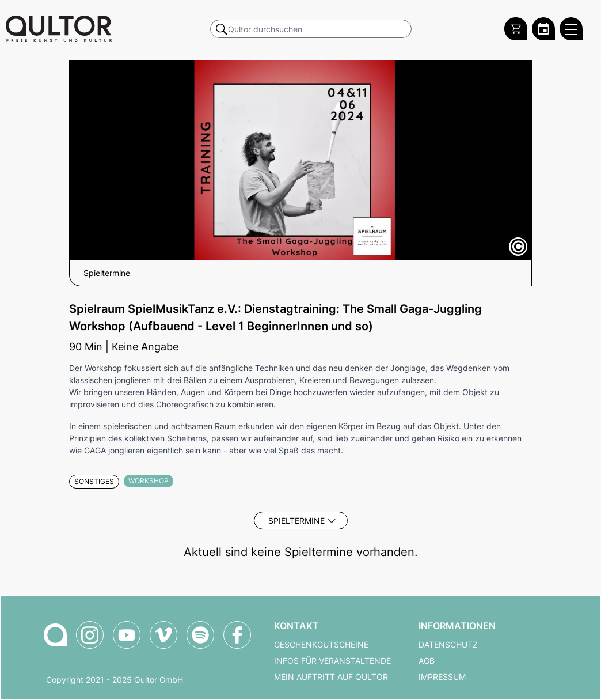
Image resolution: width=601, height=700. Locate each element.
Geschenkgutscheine (321, 645)
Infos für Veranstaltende (332, 661)
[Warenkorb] (516, 29)
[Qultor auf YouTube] (127, 635)
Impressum (442, 677)
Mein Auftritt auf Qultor (331, 677)
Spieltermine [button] (107, 273)
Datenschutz (448, 645)
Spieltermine (296, 521)
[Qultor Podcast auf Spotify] (200, 635)
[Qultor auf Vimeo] (163, 635)
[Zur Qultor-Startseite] (55, 635)
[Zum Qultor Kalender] (543, 29)
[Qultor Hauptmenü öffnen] (571, 29)
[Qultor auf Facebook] (237, 635)
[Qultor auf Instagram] (90, 635)
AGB (427, 661)
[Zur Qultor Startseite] (59, 29)
